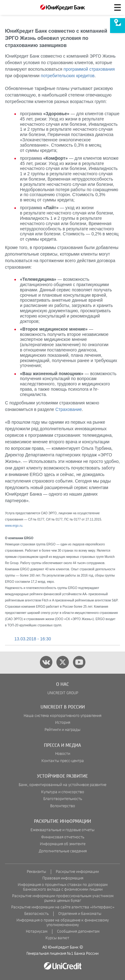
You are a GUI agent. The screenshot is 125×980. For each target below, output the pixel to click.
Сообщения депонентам (78, 932)
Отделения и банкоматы (80, 914)
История (63, 723)
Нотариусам (37, 932)
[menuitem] (117, 25)
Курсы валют (57, 938)
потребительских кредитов (68, 76)
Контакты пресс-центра (63, 761)
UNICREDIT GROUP (63, 693)
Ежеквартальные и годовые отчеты (62, 830)
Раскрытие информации (77, 872)
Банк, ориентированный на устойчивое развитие (62, 785)
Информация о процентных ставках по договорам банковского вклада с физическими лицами (63, 887)
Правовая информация (63, 878)
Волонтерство (63, 806)
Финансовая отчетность (63, 837)
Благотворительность (63, 799)
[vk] (46, 662)
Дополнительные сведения (63, 851)
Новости (63, 754)
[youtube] (79, 662)
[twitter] (63, 662)
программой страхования (89, 69)
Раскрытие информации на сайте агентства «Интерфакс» (63, 907)
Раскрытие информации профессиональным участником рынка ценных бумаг (63, 898)
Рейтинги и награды (62, 730)
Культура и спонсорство (63, 792)
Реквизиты (36, 872)
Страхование (68, 409)
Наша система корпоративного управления (62, 716)
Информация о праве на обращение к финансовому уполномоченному (63, 923)
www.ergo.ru (14, 526)
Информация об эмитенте (63, 844)
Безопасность (36, 914)
